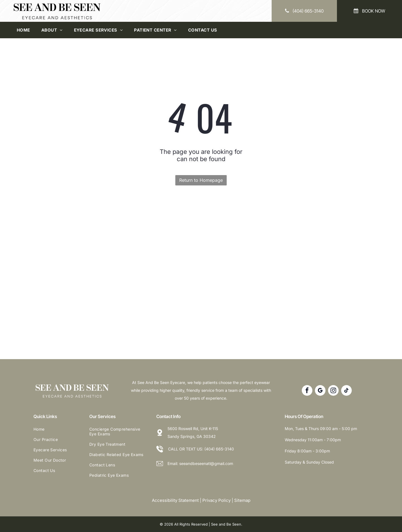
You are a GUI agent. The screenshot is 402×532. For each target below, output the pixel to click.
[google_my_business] (320, 391)
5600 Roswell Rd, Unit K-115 (193, 429)
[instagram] (333, 391)
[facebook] (307, 391)
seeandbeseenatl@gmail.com (206, 463)
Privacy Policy (216, 500)
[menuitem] (23, 30)
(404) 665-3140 (219, 449)
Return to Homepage (201, 180)
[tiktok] (346, 391)
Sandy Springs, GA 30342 (192, 436)
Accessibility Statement (175, 500)
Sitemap (242, 500)
